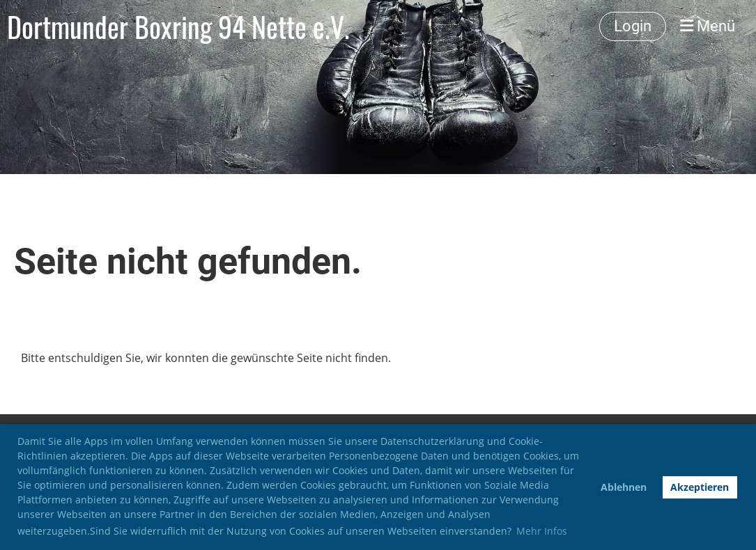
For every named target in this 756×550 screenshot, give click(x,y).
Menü (708, 26)
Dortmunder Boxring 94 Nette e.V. (178, 26)
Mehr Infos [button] (542, 531)
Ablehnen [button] (624, 487)
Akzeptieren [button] (700, 487)
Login (633, 26)
